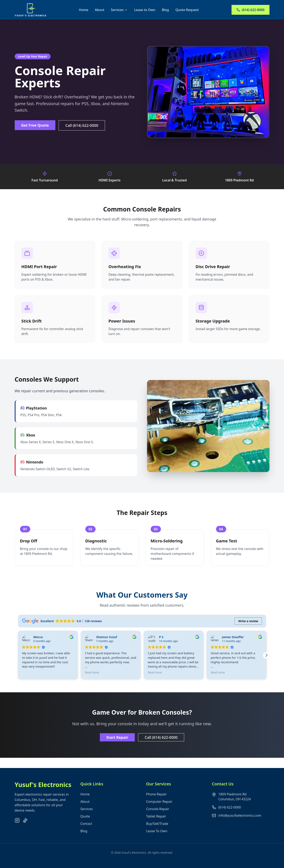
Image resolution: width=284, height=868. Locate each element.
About (100, 10)
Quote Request (187, 10)
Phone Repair (156, 802)
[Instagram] (17, 828)
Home (84, 10)
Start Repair (117, 737)
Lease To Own (157, 838)
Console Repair (158, 816)
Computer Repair (159, 809)
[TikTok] (25, 828)
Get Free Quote (35, 125)
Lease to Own (145, 10)
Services (119, 10)
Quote (85, 824)
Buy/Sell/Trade (157, 831)
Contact (86, 831)
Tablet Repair (156, 824)
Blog (165, 10)
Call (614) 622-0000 (82, 125)
